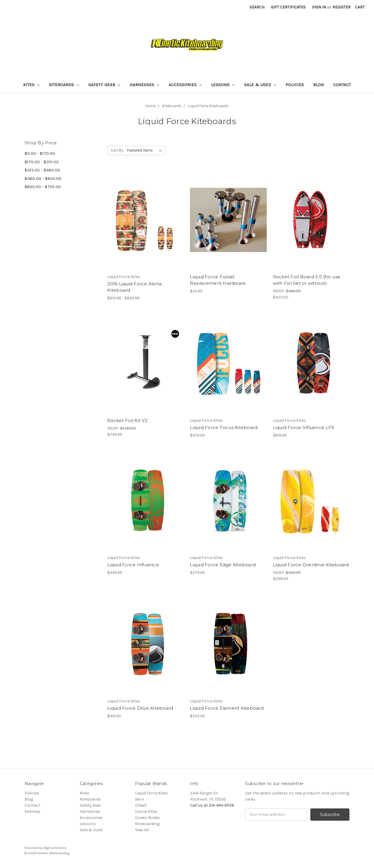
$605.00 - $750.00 (43, 187)
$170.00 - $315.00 (42, 162)
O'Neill (141, 805)
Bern (140, 799)
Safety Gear (104, 85)
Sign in (319, 7)
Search (257, 7)
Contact (342, 85)
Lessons (223, 85)
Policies (295, 85)
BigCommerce (55, 848)
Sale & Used (260, 85)
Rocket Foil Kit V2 (127, 420)
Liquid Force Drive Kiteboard (140, 708)
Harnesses (144, 85)
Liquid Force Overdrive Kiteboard (311, 565)
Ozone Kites (146, 811)
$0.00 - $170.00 (40, 153)
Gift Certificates (288, 7)
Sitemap (32, 811)
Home (151, 106)
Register (342, 7)
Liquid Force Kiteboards (208, 106)
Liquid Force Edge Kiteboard (223, 565)
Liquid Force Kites (151, 793)
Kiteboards (64, 85)
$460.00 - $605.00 (43, 178)
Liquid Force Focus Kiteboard (224, 427)
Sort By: (117, 150)
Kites (31, 85)
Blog (318, 85)
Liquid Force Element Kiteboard (227, 708)
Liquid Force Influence (133, 565)
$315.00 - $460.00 (42, 170)
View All (142, 830)
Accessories (185, 85)
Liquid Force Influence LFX (304, 427)
